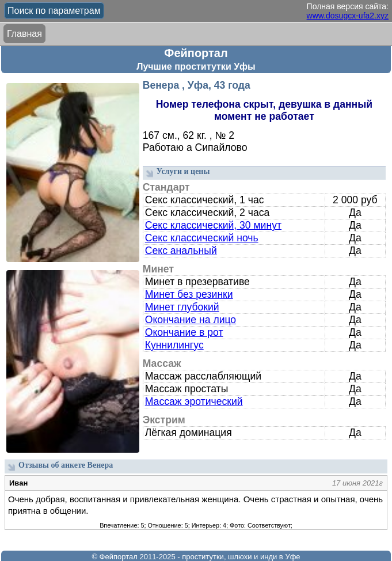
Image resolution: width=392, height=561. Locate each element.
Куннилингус (174, 345)
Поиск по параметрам (54, 11)
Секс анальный (181, 251)
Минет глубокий (182, 307)
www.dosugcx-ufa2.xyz (348, 16)
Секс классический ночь (202, 238)
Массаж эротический (194, 401)
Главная (24, 34)
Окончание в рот (184, 332)
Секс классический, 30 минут (213, 225)
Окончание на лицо (191, 320)
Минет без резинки (189, 294)
